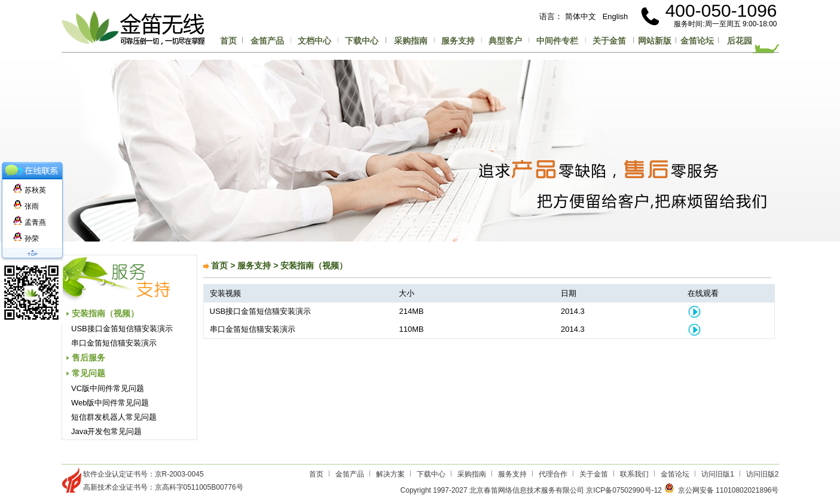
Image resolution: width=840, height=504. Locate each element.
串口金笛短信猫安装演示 (114, 343)
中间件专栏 (557, 41)
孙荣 (26, 239)
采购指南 (411, 41)
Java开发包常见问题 (106, 431)
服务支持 (458, 41)
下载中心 (362, 41)
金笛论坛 (697, 41)
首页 (228, 41)
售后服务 (88, 358)
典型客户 (505, 41)
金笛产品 (267, 41)
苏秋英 (30, 190)
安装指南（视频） (105, 313)
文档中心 (314, 41)
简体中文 (581, 16)
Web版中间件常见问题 (110, 403)
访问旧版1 (718, 474)
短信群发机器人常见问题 (114, 417)
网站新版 (655, 41)
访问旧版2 (763, 474)
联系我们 (634, 474)
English (616, 16)
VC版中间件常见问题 (108, 388)
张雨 (26, 206)
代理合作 (553, 474)
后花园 (740, 41)
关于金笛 (609, 41)
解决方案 (390, 474)
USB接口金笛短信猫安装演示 (122, 329)
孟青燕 (30, 222)
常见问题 (88, 373)
